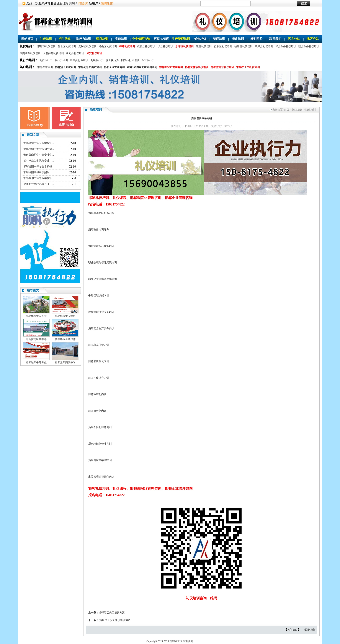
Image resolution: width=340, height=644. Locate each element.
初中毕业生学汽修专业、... (39, 161)
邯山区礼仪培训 (108, 46)
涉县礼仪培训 (165, 46)
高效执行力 (46, 60)
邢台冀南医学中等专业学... (39, 155)
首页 (287, 110)
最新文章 (33, 135)
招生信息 (65, 39)
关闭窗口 (293, 630)
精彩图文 (33, 290)
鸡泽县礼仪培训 (264, 46)
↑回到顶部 (310, 630)
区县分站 (294, 39)
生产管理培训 (181, 39)
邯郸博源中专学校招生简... (39, 149)
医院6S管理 (161, 39)
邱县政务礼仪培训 (286, 46)
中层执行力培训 (79, 60)
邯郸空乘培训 (45, 67)
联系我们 (275, 39)
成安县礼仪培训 (146, 46)
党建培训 (121, 39)
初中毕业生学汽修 (65, 339)
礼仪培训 (46, 39)
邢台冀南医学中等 (36, 339)
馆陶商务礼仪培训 (30, 53)
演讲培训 (238, 39)
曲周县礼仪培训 (75, 53)
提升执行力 (112, 60)
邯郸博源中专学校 (65, 316)
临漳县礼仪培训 (244, 46)
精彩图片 (257, 39)
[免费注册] (107, 3)
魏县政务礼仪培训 (309, 46)
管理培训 (219, 39)
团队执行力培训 (130, 60)
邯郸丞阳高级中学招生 (36, 172)
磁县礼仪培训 (204, 46)
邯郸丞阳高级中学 (65, 362)
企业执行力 (148, 60)
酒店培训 (102, 39)
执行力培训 (83, 39)
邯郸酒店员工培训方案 (112, 613)
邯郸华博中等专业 (36, 316)
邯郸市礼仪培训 (46, 46)
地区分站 (313, 39)
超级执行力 (97, 60)
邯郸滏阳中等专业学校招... (39, 166)
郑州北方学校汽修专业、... (39, 184)
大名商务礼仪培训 (53, 53)
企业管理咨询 (141, 39)
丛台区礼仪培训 (67, 46)
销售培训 (200, 39)
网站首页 (27, 39)
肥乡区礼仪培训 (223, 46)
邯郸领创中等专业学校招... (39, 178)
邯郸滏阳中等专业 (36, 362)
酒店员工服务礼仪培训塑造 (115, 620)
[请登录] (83, 3)
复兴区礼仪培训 (87, 46)
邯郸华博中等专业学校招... (39, 143)
